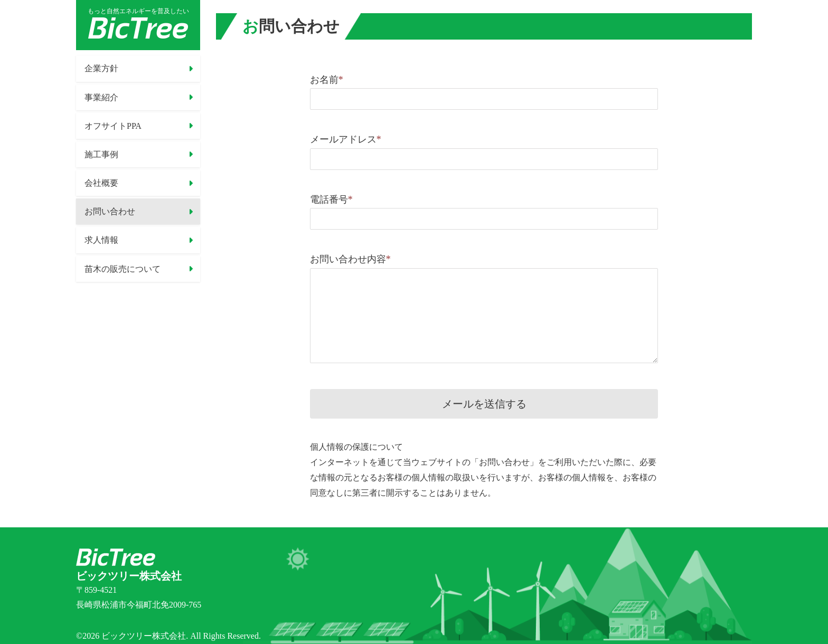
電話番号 (331, 200)
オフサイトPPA (113, 125)
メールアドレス (346, 139)
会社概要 (101, 183)
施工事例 (101, 154)
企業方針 (101, 68)
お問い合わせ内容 (350, 259)
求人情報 (101, 240)
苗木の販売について (123, 268)
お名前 (327, 80)
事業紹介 (101, 97)
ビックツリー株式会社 (144, 636)
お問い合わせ (110, 211)
